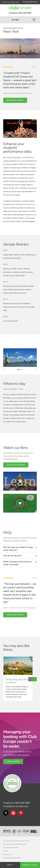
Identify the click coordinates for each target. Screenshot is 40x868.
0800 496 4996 (25, 13)
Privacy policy (7, 854)
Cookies (6, 851)
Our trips (14, 20)
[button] (4, 370)
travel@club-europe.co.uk (16, 806)
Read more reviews (15, 100)
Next (35, 679)
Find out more (13, 762)
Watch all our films (16, 465)
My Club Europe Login (30, 2)
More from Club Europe (10, 2)
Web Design (7, 858)
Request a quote (30, 865)
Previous (30, 679)
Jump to (10, 865)
